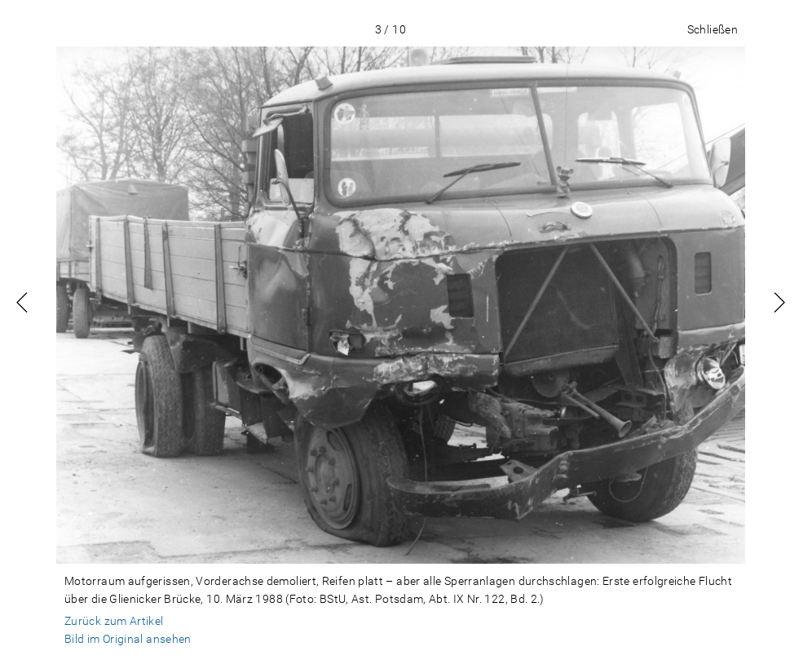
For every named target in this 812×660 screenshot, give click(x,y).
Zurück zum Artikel (114, 621)
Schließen (713, 29)
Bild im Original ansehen (128, 639)
